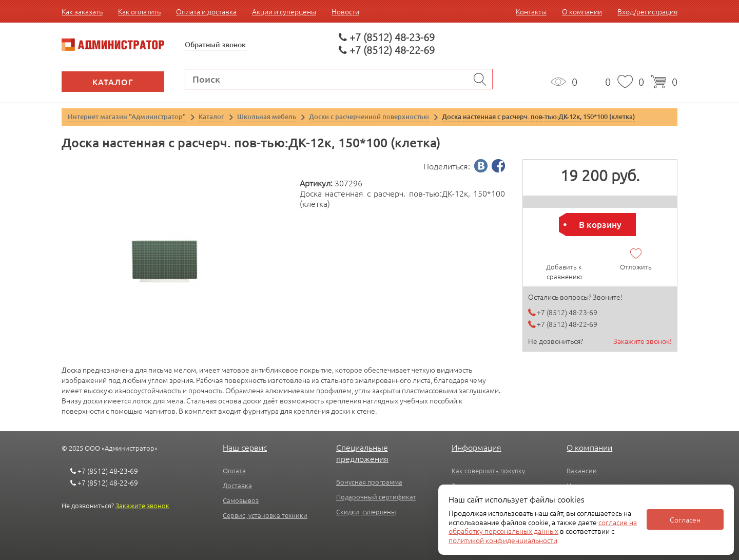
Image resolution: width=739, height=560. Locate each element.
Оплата (234, 470)
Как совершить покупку (488, 470)
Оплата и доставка (206, 11)
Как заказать (82, 11)
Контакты (531, 11)
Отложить (636, 267)
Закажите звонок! (643, 341)
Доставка (237, 485)
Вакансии (582, 470)
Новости (345, 11)
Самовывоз (241, 500)
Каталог (113, 82)
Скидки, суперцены (366, 511)
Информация (477, 447)
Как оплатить (139, 11)
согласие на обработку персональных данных (543, 527)
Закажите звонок (142, 505)
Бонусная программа (369, 482)
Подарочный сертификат (376, 497)
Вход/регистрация (647, 11)
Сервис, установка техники (265, 515)
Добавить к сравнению (564, 272)
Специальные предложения (362, 453)
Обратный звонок (215, 44)
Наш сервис (245, 447)
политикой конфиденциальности (503, 540)
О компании (582, 11)
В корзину (600, 225)
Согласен (685, 519)
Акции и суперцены (284, 11)
